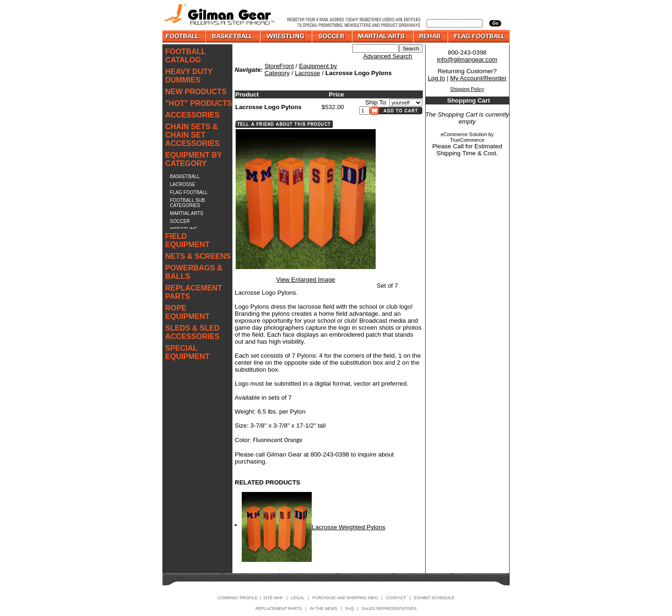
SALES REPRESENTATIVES (389, 609)
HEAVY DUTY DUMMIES (189, 76)
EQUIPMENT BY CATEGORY (194, 159)
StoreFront (279, 66)
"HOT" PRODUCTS (199, 103)
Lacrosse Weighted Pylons (349, 527)
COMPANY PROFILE (238, 598)
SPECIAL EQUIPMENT (187, 352)
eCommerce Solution (464, 134)
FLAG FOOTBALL (189, 192)
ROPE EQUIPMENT (187, 312)
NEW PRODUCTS (196, 92)
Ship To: (376, 102)
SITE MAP (273, 598)
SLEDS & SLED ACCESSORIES (192, 332)
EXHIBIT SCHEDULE (434, 598)
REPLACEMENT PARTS (194, 292)
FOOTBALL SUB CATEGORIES (187, 203)
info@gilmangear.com (467, 59)
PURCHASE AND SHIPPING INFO (346, 598)
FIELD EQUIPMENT (187, 240)
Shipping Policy (467, 89)
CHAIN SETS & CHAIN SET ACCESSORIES (192, 135)
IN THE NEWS (324, 609)
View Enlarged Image (306, 280)
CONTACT (396, 598)
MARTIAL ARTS (187, 213)
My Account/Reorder (479, 78)
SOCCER (180, 221)
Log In (437, 78)
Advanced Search (388, 56)
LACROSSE (182, 184)
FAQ (350, 609)
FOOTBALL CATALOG (185, 56)
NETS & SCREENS (198, 256)
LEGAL (297, 598)
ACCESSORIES (192, 115)
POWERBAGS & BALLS (194, 272)
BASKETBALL (185, 176)
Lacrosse (308, 73)
